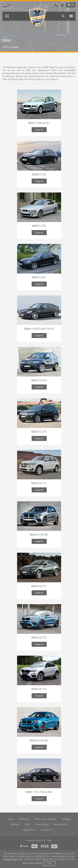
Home (11, 819)
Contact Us (47, 830)
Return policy (61, 824)
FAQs (28, 824)
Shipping (66, 819)
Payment (15, 824)
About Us (24, 819)
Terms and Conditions (45, 819)
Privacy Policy (42, 824)
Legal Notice (29, 830)
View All (39, 130)
